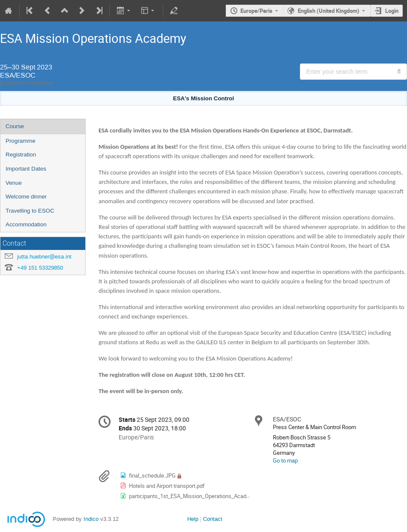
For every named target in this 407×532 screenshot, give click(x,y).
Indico (91, 519)
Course (15, 126)
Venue (14, 183)
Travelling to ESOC (30, 211)
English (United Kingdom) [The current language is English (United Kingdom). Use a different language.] (329, 11)
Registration (21, 155)
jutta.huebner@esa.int (44, 257)
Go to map (285, 460)
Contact (213, 519)
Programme (21, 141)
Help (193, 519)
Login (392, 11)
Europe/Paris (256, 11)
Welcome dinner (26, 197)
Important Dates (26, 169)
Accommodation (26, 224)
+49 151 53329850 (40, 268)
